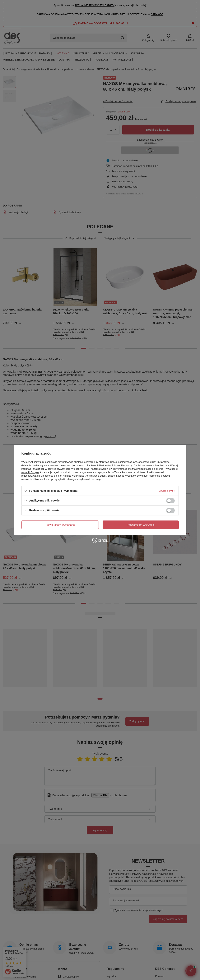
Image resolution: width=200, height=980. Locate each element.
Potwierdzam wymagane (60, 525)
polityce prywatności (59, 469)
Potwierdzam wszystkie (141, 525)
